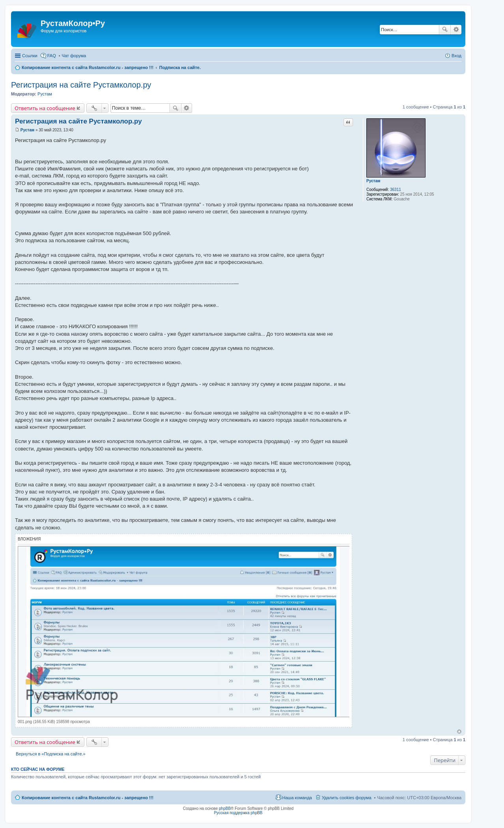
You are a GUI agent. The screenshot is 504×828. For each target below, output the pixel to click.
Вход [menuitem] (456, 56)
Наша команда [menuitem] (297, 798)
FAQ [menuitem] (52, 56)
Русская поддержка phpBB (238, 813)
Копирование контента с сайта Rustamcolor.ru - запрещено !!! (88, 67)
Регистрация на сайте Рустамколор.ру (81, 85)
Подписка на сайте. (180, 67)
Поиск (445, 30)
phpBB (225, 808)
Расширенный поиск (456, 30)
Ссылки (30, 56)
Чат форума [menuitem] (74, 56)
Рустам (45, 94)
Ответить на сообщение (45, 108)
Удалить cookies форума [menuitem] (347, 798)
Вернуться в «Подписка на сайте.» (51, 754)
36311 (396, 190)
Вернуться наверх (459, 732)
